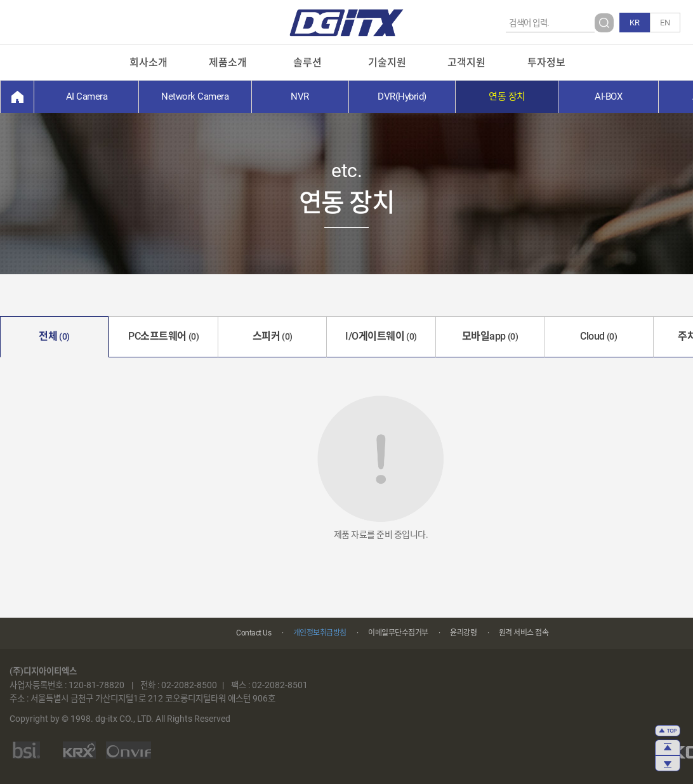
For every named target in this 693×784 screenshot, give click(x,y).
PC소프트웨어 (163, 336)
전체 (54, 336)
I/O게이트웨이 (381, 336)
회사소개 (148, 63)
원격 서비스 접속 (524, 633)
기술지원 (387, 63)
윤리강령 (463, 633)
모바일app (490, 336)
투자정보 (546, 63)
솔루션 (307, 63)
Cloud (598, 336)
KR (635, 23)
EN (665, 23)
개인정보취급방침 (320, 633)
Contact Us (254, 633)
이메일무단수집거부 (398, 633)
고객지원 (466, 63)
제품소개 (228, 63)
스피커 (273, 336)
